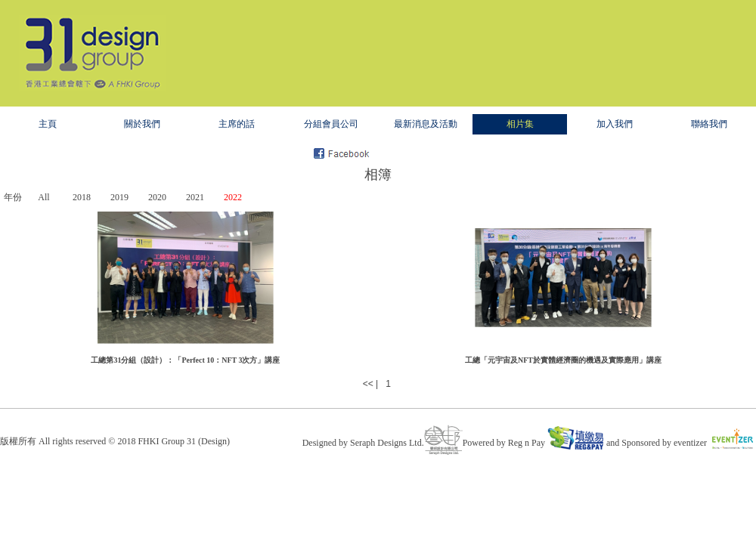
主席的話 (237, 124)
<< (368, 384)
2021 (195, 197)
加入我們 (615, 124)
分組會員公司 (331, 124)
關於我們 (142, 124)
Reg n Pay (556, 443)
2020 (157, 197)
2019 (119, 197)
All (43, 197)
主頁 (48, 124)
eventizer (715, 443)
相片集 (520, 124)
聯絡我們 (709, 124)
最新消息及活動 (426, 124)
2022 (233, 197)
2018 (82, 197)
